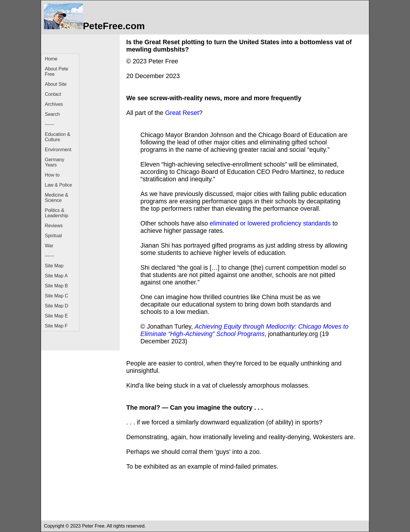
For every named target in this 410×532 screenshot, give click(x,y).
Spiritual (53, 236)
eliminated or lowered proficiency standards (270, 223)
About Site (56, 84)
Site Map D (56, 306)
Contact (53, 94)
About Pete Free (56, 71)
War (49, 246)
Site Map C (56, 296)
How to (52, 175)
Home (51, 59)
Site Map (54, 266)
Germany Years (55, 162)
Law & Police (59, 185)
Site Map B (56, 286)
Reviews (54, 226)
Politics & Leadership (56, 213)
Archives (54, 104)
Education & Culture (58, 137)
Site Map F (56, 326)
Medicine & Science (56, 198)
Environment (58, 150)
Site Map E (56, 316)
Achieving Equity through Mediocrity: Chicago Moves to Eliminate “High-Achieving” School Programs (244, 330)
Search (52, 114)
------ (50, 124)
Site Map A (56, 276)
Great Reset (182, 113)
